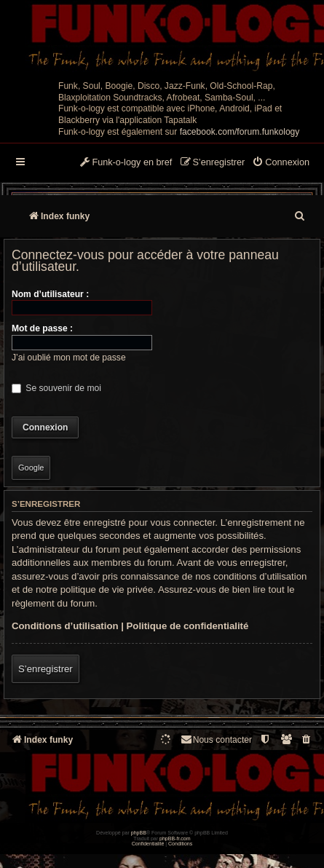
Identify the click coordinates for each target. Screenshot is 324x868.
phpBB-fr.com (175, 839)
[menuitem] (281, 163)
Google (31, 467)
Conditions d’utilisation (65, 626)
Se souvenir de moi (56, 388)
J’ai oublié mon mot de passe (69, 358)
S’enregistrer (46, 669)
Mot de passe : (42, 328)
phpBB (139, 833)
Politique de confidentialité (188, 626)
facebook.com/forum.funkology (240, 132)
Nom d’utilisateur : (50, 294)
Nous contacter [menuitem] (216, 739)
